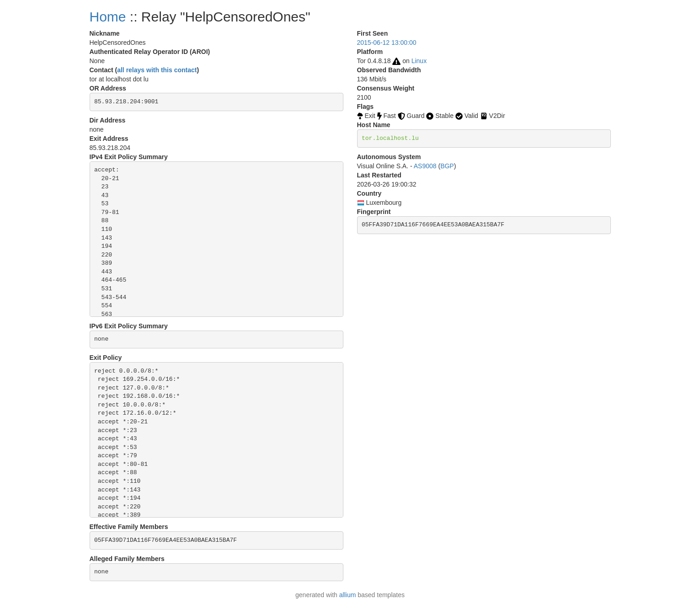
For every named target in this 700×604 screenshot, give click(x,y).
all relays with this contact (157, 70)
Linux (419, 61)
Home (108, 17)
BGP (447, 166)
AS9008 (425, 166)
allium (348, 595)
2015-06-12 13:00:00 (387, 43)
